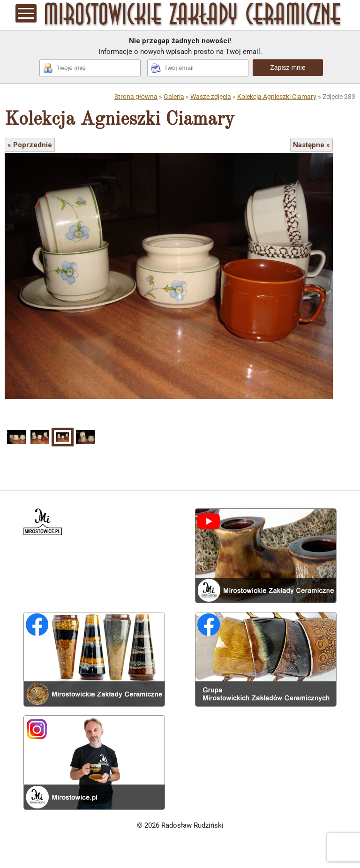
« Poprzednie (30, 145)
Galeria (174, 97)
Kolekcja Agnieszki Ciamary (277, 97)
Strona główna (136, 97)
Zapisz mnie (288, 68)
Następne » (311, 145)
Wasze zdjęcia (211, 97)
